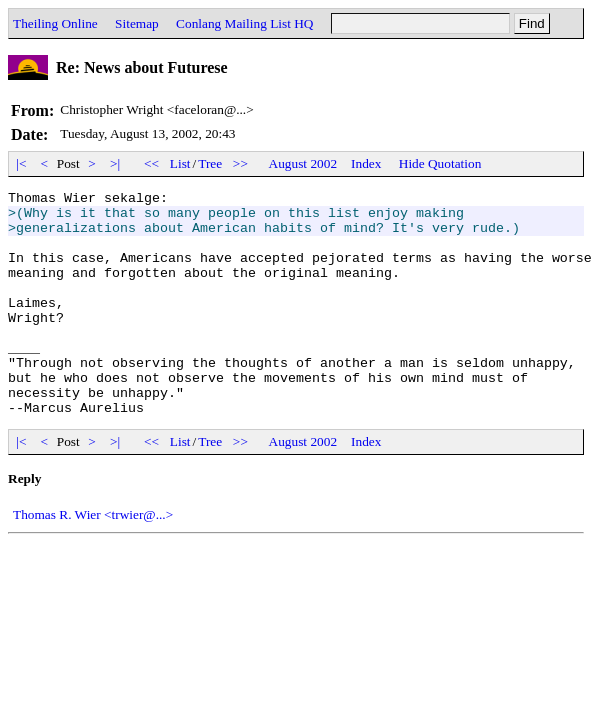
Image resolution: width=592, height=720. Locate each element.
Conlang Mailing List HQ (244, 23)
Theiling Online (55, 23)
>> (241, 163)
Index (366, 163)
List (180, 163)
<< (152, 163)
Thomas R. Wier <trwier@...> (93, 559)
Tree (210, 163)
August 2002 (303, 163)
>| (115, 163)
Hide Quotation (440, 163)
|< (21, 163)
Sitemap (137, 23)
